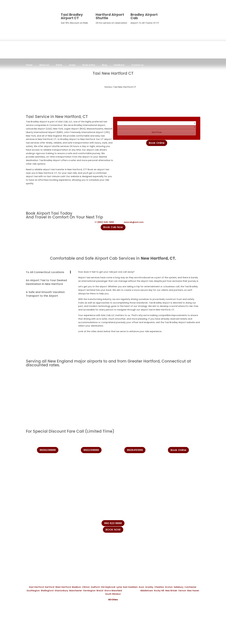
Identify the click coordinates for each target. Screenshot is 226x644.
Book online (89, 65)
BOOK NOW (113, 530)
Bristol (100, 591)
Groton (169, 587)
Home (29, 65)
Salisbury (179, 587)
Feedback (119, 65)
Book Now (105, 68)
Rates (59, 65)
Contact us (137, 65)
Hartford (50, 587)
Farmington (89, 591)
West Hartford (63, 587)
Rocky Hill (159, 591)
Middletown (147, 591)
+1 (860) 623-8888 (172, 532)
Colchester (190, 587)
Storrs (108, 591)
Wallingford (47, 591)
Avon (141, 587)
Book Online (157, 143)
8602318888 (91, 450)
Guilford (95, 587)
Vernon (182, 591)
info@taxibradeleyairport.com (179, 539)
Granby (149, 587)
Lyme (119, 587)
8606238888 (189, 16)
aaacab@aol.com (134, 222)
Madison (76, 587)
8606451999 (135, 450)
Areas (72, 65)
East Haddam (130, 587)
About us (44, 65)
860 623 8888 (113, 523)
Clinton (86, 587)
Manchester (76, 591)
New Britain (171, 591)
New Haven (193, 591)
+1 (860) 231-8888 (171, 525)
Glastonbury (61, 591)
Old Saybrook (108, 587)
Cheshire (159, 587)
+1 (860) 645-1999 (104, 222)
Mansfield (117, 591)
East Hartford (36, 587)
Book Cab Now (113, 227)
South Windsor (113, 594)
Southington (33, 591)
